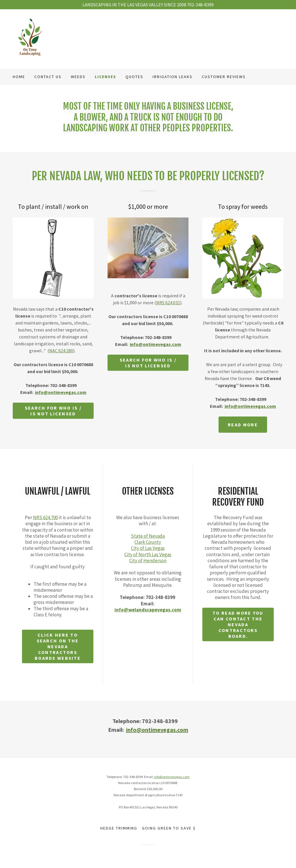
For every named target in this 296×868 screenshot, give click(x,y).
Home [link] (19, 77)
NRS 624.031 (168, 303)
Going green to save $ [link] (169, 828)
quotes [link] (134, 77)
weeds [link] (78, 77)
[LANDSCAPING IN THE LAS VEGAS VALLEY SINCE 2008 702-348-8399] (148, 5)
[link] (30, 38)
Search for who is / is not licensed (53, 411)
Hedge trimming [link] (119, 828)
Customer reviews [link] (224, 77)
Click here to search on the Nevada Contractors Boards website (58, 646)
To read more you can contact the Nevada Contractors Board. (238, 624)
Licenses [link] (106, 77)
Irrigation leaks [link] (173, 77)
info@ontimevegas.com (61, 392)
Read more (243, 425)
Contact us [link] (48, 77)
